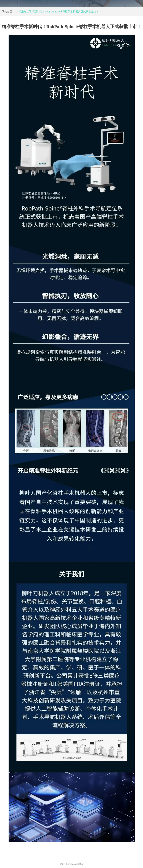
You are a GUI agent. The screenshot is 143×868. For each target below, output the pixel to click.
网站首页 (7, 12)
